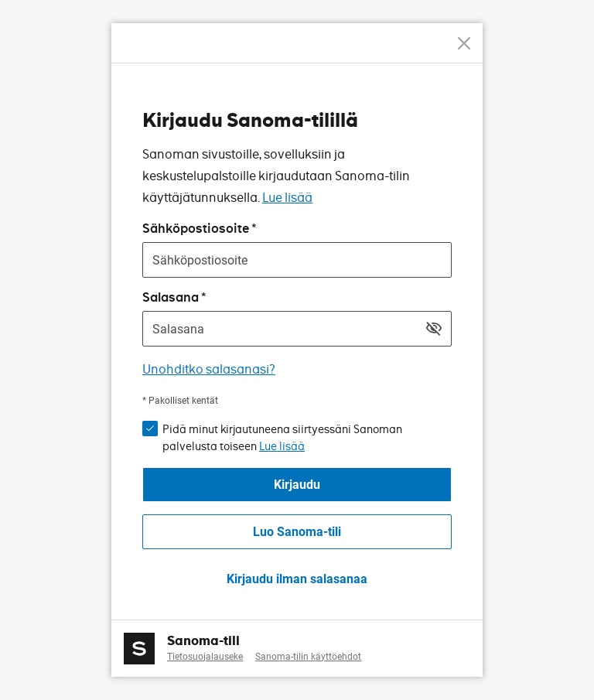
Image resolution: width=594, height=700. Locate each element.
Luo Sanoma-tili (297, 532)
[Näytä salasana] (434, 329)
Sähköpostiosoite (196, 229)
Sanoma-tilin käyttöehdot (308, 657)
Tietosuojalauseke (205, 657)
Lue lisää (287, 198)
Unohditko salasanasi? (209, 369)
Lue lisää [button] (282, 446)
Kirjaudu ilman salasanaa (297, 579)
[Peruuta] (464, 43)
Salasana (171, 297)
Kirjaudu (297, 485)
